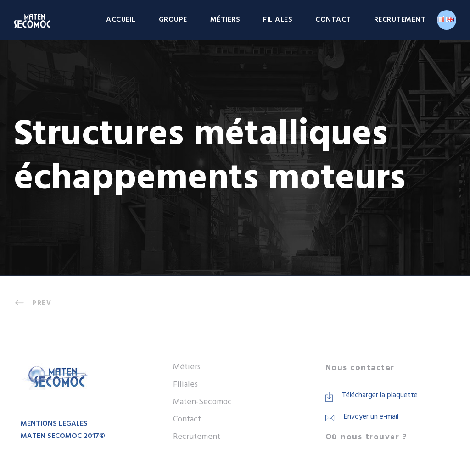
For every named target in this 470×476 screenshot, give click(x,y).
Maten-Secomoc (202, 402)
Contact (333, 20)
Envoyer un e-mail (371, 417)
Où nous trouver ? (366, 437)
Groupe (173, 20)
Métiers (225, 20)
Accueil (121, 20)
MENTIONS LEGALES (54, 424)
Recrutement (400, 20)
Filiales (278, 20)
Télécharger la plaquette (380, 395)
